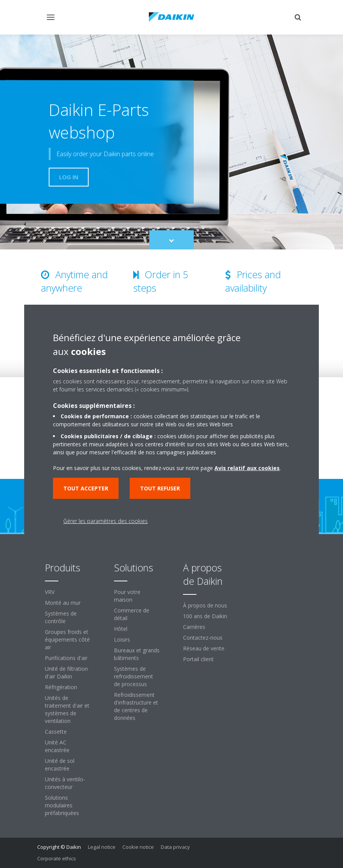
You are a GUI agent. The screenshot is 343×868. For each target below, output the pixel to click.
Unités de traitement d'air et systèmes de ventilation (67, 709)
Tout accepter (86, 488)
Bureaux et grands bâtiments (137, 654)
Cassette (56, 732)
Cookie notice (138, 847)
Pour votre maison (127, 596)
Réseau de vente (204, 648)
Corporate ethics (57, 858)
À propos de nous (205, 605)
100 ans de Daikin (205, 616)
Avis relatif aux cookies (247, 468)
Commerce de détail (132, 614)
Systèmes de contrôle (61, 617)
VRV (50, 592)
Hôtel (121, 629)
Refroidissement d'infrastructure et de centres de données (136, 706)
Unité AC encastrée (57, 746)
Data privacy (175, 847)
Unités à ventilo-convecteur (65, 783)
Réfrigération (61, 687)
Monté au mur (63, 603)
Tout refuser (160, 488)
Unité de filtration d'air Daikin (66, 672)
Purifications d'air (66, 658)
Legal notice (102, 847)
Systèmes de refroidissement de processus (134, 676)
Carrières (194, 627)
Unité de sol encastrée (60, 765)
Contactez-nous (203, 638)
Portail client (198, 659)
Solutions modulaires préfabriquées (62, 805)
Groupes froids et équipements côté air (67, 639)
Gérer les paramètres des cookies (106, 521)
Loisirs (122, 639)
